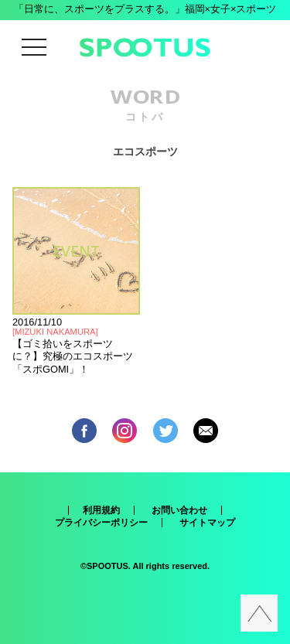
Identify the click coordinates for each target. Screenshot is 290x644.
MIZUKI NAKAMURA (55, 332)
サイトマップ (207, 523)
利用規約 (101, 510)
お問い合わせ (179, 510)
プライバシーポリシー (101, 523)
